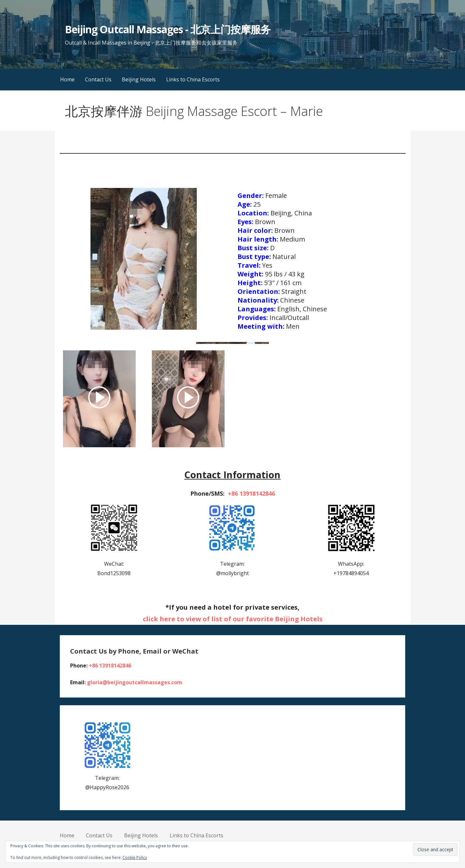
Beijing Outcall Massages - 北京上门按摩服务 (168, 29)
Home (67, 79)
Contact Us (98, 79)
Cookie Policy (135, 858)
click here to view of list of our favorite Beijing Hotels (233, 619)
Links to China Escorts (193, 79)
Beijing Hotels (139, 79)
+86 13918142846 (251, 493)
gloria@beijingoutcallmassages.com (135, 682)
